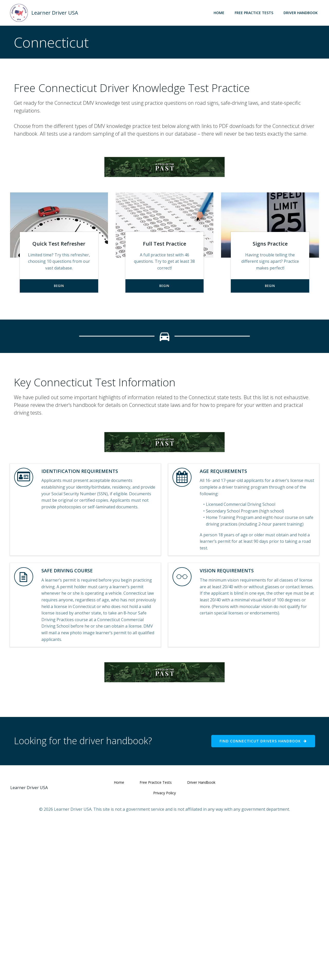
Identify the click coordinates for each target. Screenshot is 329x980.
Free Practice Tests (254, 13)
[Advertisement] (164, 193)
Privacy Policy (164, 949)
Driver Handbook (301, 13)
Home (219, 13)
